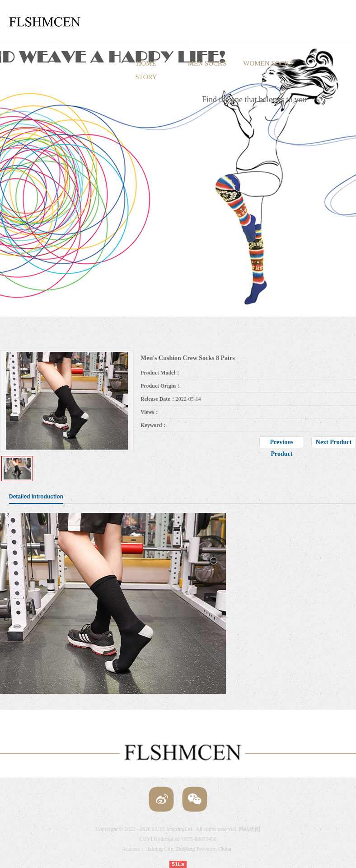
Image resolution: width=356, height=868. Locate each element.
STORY (146, 77)
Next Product (334, 442)
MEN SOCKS (207, 63)
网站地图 (249, 829)
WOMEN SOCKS (268, 63)
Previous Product (282, 443)
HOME (146, 63)
